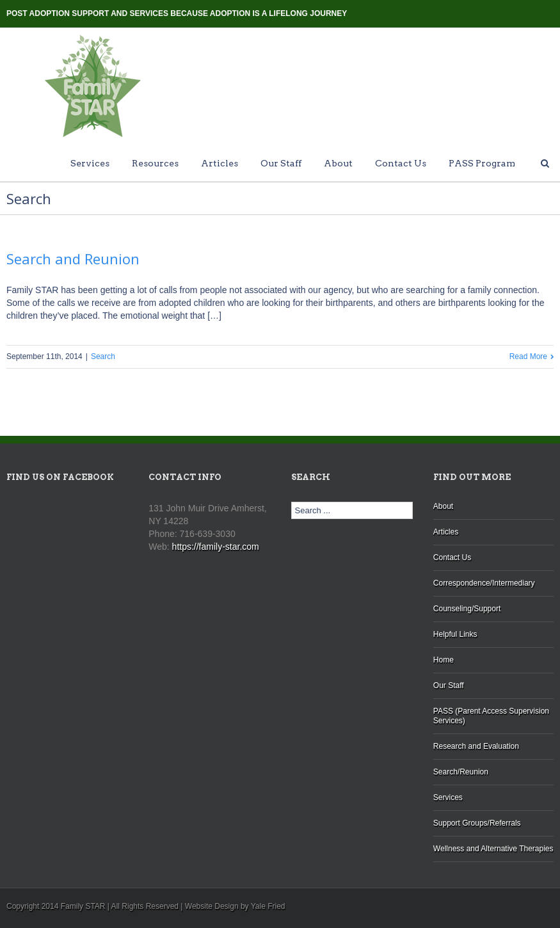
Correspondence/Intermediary (484, 583)
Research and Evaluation (476, 746)
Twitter (531, 12)
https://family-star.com (216, 547)
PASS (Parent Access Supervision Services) (491, 716)
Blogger (509, 12)
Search (103, 356)
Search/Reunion (461, 772)
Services (90, 163)
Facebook (551, 12)
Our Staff (281, 163)
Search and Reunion (73, 259)
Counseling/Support (467, 609)
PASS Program (482, 163)
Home (444, 660)
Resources (155, 163)
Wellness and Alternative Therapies (493, 849)
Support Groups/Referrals (477, 823)
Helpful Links (455, 634)
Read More (528, 356)
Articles (220, 163)
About (338, 163)
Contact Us (401, 163)
